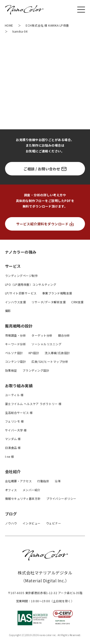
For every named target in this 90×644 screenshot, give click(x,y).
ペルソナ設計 (14, 353)
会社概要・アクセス (18, 481)
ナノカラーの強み (21, 252)
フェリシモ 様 (14, 421)
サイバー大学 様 (16, 430)
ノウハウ (11, 523)
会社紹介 (13, 471)
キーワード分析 (15, 344)
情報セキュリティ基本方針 (23, 498)
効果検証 (11, 370)
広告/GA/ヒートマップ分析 (50, 361)
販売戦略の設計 (19, 326)
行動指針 (43, 481)
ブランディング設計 (36, 370)
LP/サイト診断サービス (21, 293)
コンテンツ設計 (15, 361)
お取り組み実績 (19, 386)
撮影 (8, 311)
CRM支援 (77, 302)
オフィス (11, 490)
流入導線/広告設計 (57, 353)
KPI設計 (34, 353)
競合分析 (64, 335)
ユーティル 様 (14, 395)
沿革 (58, 481)
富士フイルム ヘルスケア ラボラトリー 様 (33, 404)
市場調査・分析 (15, 335)
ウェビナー (54, 523)
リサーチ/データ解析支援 (49, 302)
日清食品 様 (13, 448)
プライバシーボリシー (61, 498)
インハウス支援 (15, 302)
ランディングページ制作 (21, 276)
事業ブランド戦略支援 (57, 293)
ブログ (11, 514)
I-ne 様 (10, 456)
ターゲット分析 (42, 335)
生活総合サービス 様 (19, 413)
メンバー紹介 (32, 490)
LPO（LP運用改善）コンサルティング (31, 284)
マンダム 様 (13, 439)
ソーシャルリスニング (46, 344)
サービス (13, 266)
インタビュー (32, 523)
